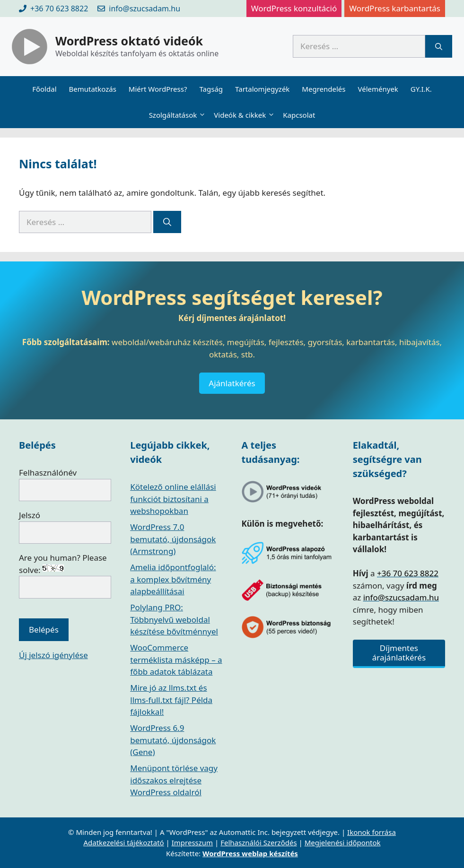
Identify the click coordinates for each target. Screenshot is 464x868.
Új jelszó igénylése (53, 655)
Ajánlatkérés (232, 383)
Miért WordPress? (158, 89)
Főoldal (44, 89)
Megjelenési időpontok (343, 842)
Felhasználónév (48, 473)
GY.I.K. (421, 89)
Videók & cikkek (245, 115)
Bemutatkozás (93, 89)
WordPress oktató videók (129, 41)
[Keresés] (439, 46)
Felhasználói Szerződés (258, 842)
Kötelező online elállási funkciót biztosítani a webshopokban (173, 499)
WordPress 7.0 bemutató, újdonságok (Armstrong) (173, 539)
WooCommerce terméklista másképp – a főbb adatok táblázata (176, 660)
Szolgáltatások (179, 115)
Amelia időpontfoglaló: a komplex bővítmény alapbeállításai (173, 579)
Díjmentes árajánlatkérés (399, 653)
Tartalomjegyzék (262, 89)
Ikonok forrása (372, 832)
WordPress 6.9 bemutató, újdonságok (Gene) (173, 740)
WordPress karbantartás (395, 8)
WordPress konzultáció (294, 8)
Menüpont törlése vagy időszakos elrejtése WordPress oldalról (174, 780)
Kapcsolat (299, 115)
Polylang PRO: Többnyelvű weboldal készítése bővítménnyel (174, 619)
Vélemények (378, 89)
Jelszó (30, 515)
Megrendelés (324, 89)
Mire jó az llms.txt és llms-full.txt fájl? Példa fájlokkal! (171, 700)
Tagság (211, 89)
